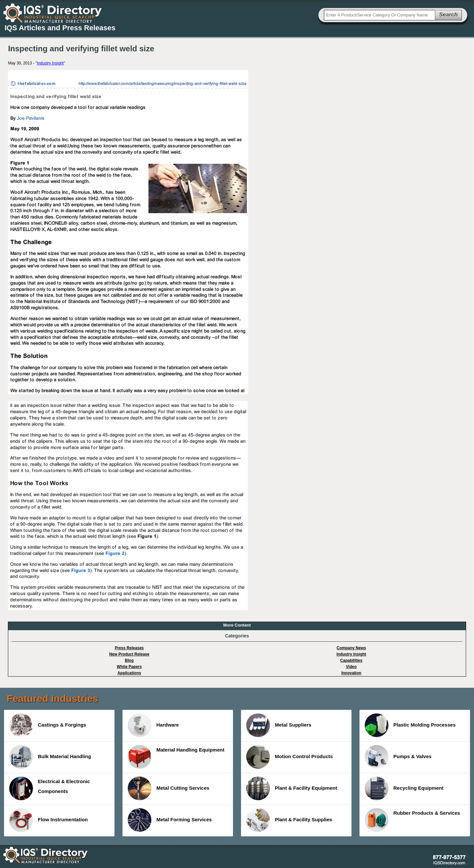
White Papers (129, 667)
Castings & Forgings (48, 725)
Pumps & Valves (398, 757)
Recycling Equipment (404, 788)
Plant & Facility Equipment (292, 788)
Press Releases (129, 648)
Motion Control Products (290, 757)
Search (448, 15)
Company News (351, 648)
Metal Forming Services (170, 820)
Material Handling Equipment (176, 757)
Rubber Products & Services (412, 820)
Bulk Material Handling (50, 757)
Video (351, 667)
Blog (129, 660)
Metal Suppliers (279, 725)
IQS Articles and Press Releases (60, 28)
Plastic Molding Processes (410, 725)
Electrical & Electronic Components (50, 788)
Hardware (153, 725)
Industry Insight (50, 63)
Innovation (351, 673)
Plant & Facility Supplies (289, 820)
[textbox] (380, 15)
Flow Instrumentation (49, 820)
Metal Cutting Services (169, 788)
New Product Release (129, 654)
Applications (129, 673)
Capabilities (351, 660)
